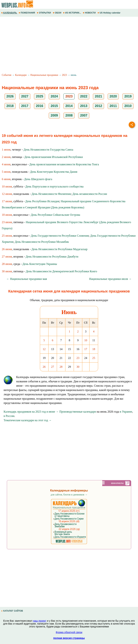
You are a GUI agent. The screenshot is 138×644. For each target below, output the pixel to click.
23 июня (7, 222)
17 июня (7, 201)
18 (94, 349)
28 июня (7, 264)
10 (86, 340)
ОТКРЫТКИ (44, 13)
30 (78, 367)
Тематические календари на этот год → (28, 420)
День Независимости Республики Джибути (52, 257)
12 (44, 349)
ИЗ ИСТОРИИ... (72, 13)
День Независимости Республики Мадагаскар (59, 249)
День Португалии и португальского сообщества (54, 186)
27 (53, 367)
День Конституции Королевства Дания (54, 172)
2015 (54, 106)
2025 (40, 96)
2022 (84, 96)
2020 (113, 96)
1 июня (6, 150)
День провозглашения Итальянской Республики (53, 157)
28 (61, 367)
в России (9, 416)
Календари (21, 75)
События (7, 75)
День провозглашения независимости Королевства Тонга (64, 164)
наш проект (40, 621)
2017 (25, 106)
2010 (128, 106)
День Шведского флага (38, 179)
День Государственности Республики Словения (60, 236)
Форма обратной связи (69, 632)
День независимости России (90, 194)
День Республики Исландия (42, 201)
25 (94, 358)
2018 (10, 106)
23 (78, 358)
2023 (64, 75)
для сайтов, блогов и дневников (69, 495)
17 (86, 349)
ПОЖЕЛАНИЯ (27, 13)
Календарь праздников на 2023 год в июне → (31, 412)
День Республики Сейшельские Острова (55, 215)
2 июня (6, 157)
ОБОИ (57, 13)
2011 (113, 106)
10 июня (7, 186)
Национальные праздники (44, 75)
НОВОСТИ (90, 13)
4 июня (6, 164)
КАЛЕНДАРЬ (9, 13)
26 (44, 367)
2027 (25, 96)
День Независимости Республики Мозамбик (42, 242)
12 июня (7, 194)
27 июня (7, 257)
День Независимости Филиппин (51, 194)
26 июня (7, 249)
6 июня (6, 179)
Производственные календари (78, 412)
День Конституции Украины (40, 264)
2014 (69, 106)
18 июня (7, 215)
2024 (54, 96)
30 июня (7, 271)
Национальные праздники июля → (110, 279)
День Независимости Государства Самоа (48, 150)
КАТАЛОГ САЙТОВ (12, 611)
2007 (84, 115)
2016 (40, 106)
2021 (98, 96)
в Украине (126, 412)
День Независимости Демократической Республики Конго (61, 271)
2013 (84, 106)
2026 (10, 96)
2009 (54, 115)
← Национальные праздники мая (27, 279)
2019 (128, 96)
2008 (69, 115)
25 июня (7, 236)
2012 (98, 106)
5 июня (6, 172)
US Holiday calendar (109, 13)
